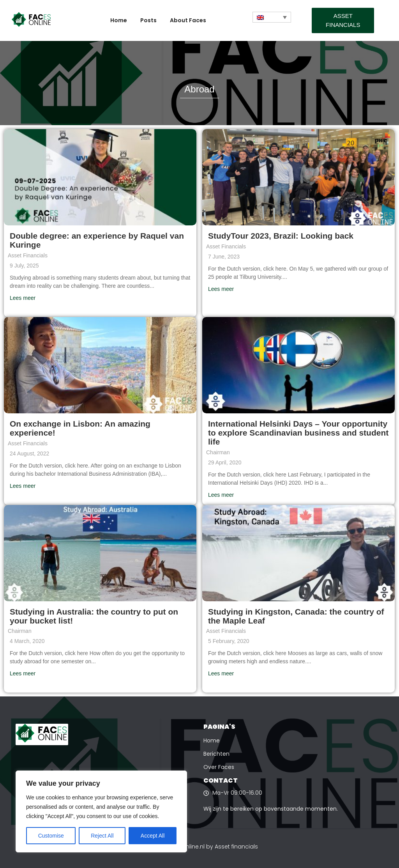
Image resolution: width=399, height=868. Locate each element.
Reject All (102, 836)
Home (119, 20)
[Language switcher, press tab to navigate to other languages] (272, 17)
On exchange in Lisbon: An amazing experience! (80, 428)
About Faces (188, 20)
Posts (148, 20)
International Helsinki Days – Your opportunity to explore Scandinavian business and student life (298, 433)
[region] (101, 811)
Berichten (216, 754)
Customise (51, 836)
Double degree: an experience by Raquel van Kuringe (97, 240)
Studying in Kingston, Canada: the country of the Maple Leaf (296, 616)
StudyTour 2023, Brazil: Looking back (281, 236)
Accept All (153, 836)
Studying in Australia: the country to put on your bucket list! (94, 616)
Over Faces (219, 767)
